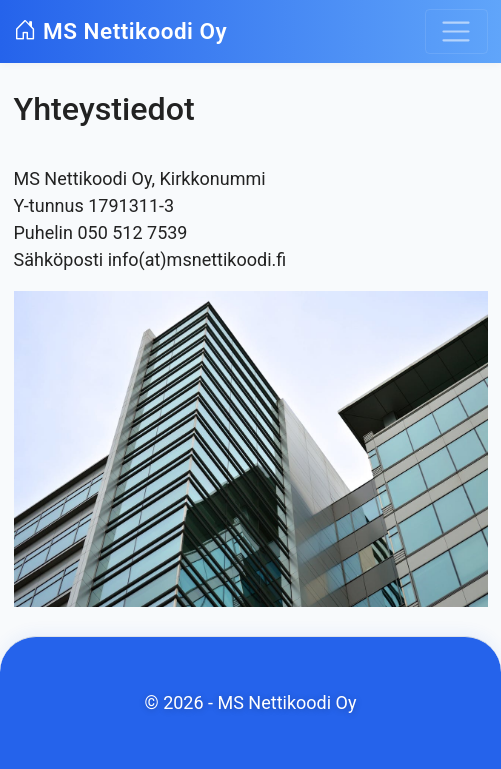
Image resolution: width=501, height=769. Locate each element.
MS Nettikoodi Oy (121, 31)
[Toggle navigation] (456, 31)
